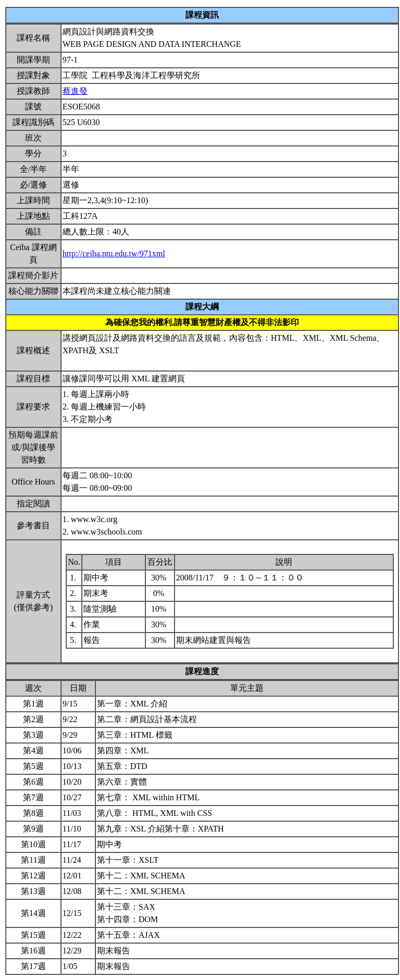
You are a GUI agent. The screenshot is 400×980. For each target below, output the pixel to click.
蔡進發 (75, 91)
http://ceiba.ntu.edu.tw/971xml (114, 253)
